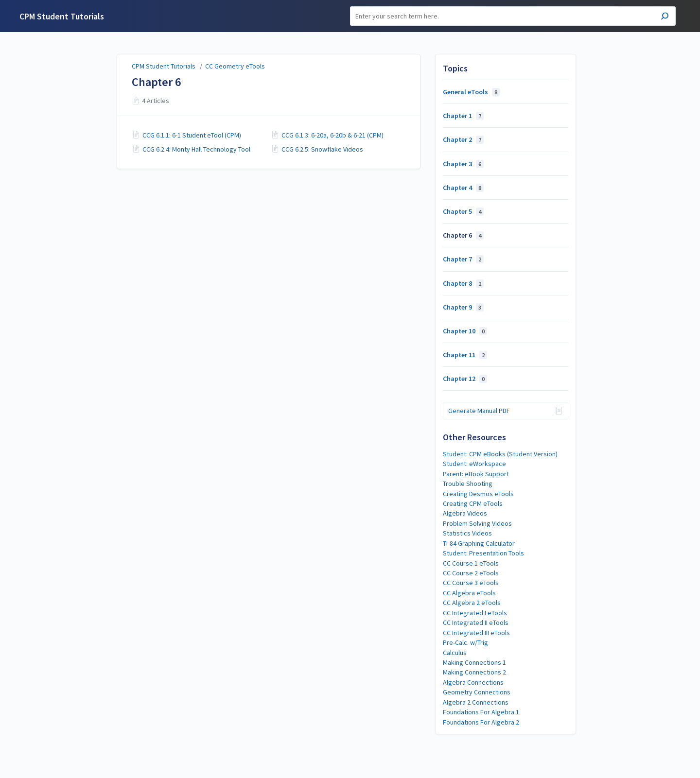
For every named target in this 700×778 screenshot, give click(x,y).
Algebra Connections (473, 682)
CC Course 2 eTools (471, 573)
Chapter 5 (463, 211)
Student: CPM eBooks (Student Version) (500, 454)
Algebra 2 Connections (476, 702)
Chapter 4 (463, 188)
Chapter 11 (465, 355)
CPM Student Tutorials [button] (62, 16)
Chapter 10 (465, 331)
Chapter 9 (463, 307)
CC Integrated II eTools (476, 622)
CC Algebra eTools (469, 593)
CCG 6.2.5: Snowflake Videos (322, 149)
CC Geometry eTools (235, 66)
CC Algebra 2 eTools (472, 603)
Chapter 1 (463, 116)
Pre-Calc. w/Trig (465, 642)
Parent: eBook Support (476, 474)
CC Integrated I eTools (475, 613)
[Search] (513, 16)
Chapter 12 (465, 379)
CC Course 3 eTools (471, 583)
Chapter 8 (463, 283)
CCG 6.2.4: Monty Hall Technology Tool (196, 149)
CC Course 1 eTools (471, 563)
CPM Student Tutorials (164, 66)
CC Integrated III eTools (476, 633)
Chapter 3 (463, 164)
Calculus (455, 653)
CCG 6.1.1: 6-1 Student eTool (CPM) (192, 135)
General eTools (471, 92)
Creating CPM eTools (473, 503)
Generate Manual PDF (479, 411)
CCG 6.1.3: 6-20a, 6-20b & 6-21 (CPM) (332, 135)
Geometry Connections (477, 692)
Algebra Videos (465, 513)
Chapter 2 (463, 139)
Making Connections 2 (474, 672)
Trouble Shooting (468, 484)
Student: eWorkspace (474, 464)
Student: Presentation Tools (483, 553)
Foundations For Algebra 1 (481, 712)
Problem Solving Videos (477, 523)
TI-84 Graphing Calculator (479, 543)
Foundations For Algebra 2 (481, 722)
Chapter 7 (463, 259)
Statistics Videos (467, 533)
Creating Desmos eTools (478, 494)
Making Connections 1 (474, 662)
